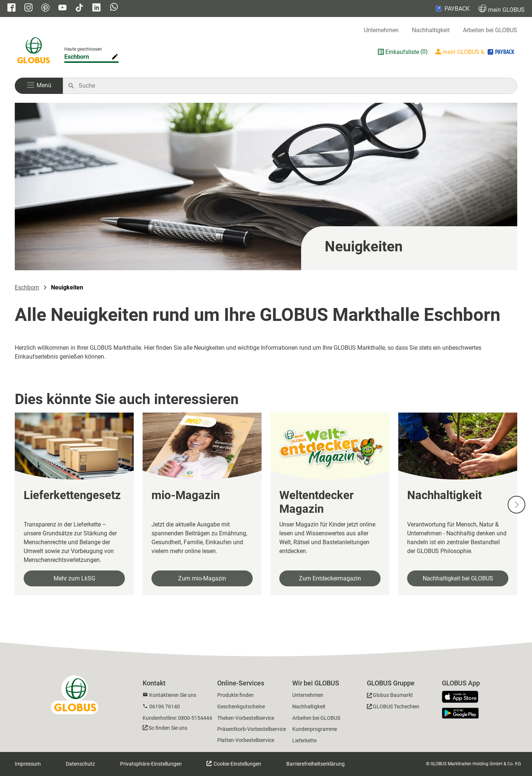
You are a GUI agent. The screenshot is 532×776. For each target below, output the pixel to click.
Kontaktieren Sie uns (173, 695)
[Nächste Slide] (516, 505)
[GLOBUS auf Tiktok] (79, 8)
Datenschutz (80, 764)
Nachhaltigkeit (431, 30)
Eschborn (27, 287)
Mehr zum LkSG (74, 578)
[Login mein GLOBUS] (475, 52)
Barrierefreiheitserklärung (316, 764)
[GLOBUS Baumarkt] (390, 696)
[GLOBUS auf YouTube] (62, 8)
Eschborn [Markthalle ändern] (77, 57)
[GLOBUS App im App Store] (463, 697)
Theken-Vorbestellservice (246, 718)
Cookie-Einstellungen (237, 764)
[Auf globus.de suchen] (294, 86)
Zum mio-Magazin (202, 578)
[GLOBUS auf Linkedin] (96, 8)
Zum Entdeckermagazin (330, 578)
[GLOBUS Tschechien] (393, 708)
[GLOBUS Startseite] (34, 52)
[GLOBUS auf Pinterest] (45, 8)
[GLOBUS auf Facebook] (11, 8)
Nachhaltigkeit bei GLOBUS (458, 578)
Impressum (28, 764)
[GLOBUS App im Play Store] (460, 713)
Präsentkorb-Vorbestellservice (252, 729)
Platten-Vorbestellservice (246, 740)
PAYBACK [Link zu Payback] (452, 9)
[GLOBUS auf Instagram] (28, 8)
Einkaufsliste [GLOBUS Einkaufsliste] (402, 52)
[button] (39, 86)
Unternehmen (381, 30)
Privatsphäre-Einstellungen (151, 764)
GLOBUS (502, 9)
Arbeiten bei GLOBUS (490, 30)
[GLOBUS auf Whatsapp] (114, 9)
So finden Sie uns (168, 728)
